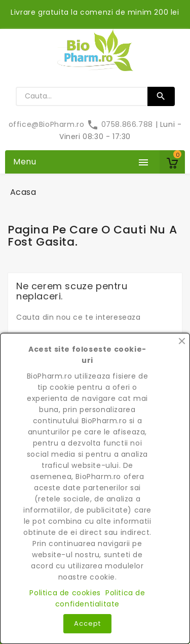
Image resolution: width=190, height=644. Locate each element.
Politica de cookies (65, 593)
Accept (87, 623)
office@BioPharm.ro (48, 124)
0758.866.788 (121, 124)
